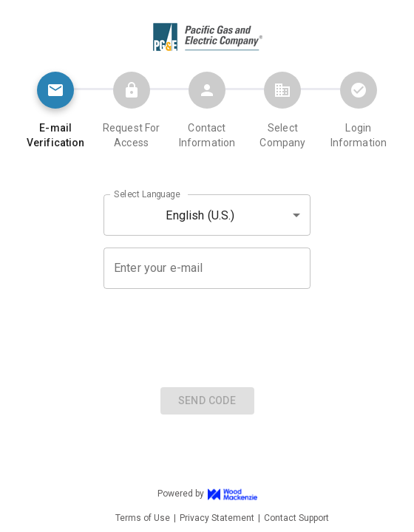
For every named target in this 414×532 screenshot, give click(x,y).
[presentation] (207, 336)
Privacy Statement (217, 518)
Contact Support (296, 518)
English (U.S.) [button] (200, 215)
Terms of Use (143, 518)
